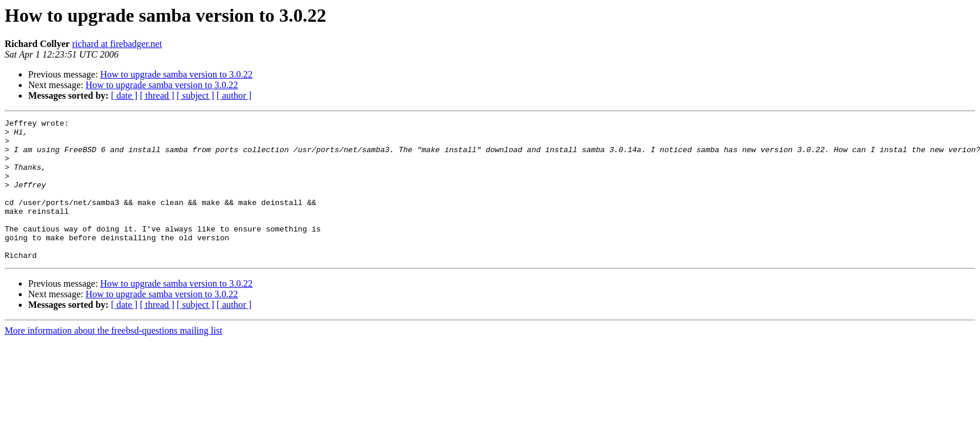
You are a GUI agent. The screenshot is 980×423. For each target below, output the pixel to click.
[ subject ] (196, 95)
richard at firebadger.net (117, 44)
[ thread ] (157, 95)
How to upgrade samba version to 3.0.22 (177, 74)
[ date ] (124, 95)
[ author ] (234, 95)
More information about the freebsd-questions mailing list (114, 359)
